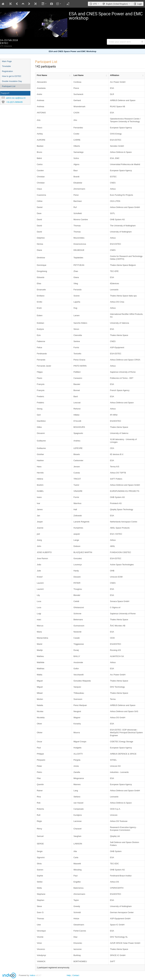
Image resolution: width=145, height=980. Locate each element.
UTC (95, 4)
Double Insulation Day (12, 81)
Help (69, 975)
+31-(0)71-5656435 (14, 102)
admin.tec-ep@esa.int (16, 98)
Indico (32, 975)
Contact (76, 975)
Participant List (9, 86)
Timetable (6, 66)
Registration (7, 71)
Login (140, 4)
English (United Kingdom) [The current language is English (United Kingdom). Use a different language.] (117, 4)
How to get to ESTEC (12, 76)
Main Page (7, 61)
